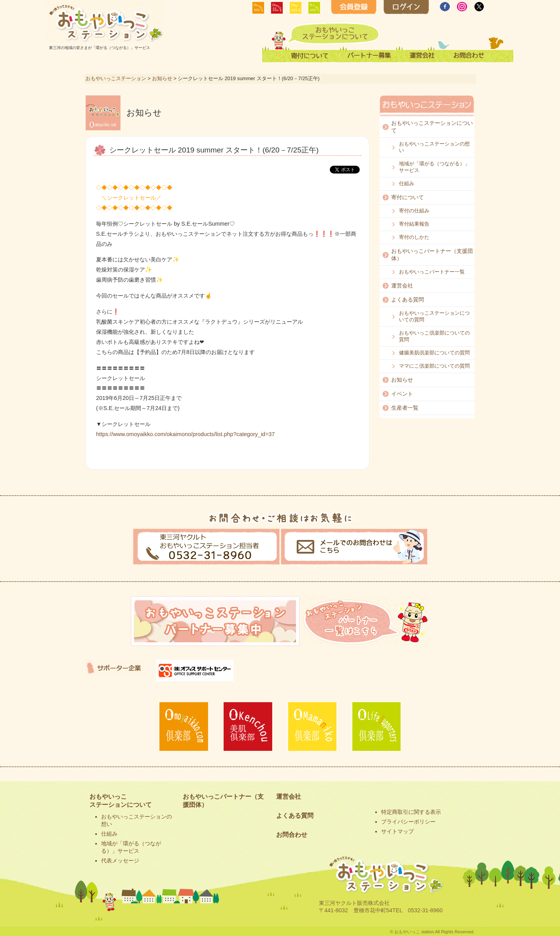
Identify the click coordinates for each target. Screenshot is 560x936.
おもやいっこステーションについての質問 (434, 316)
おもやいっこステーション (116, 78)
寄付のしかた (414, 237)
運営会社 (402, 286)
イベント (402, 394)
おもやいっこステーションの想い (434, 147)
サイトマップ (397, 831)
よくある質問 (408, 300)
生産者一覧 (405, 408)
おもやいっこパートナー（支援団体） (432, 255)
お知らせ (162, 78)
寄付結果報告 (414, 224)
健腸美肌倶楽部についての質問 (434, 353)
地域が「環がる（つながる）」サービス (434, 167)
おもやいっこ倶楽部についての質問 (434, 336)
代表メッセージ (120, 861)
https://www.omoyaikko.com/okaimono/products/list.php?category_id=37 (185, 434)
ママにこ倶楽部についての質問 (434, 366)
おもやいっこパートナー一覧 (432, 272)
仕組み (407, 183)
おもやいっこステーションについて (432, 127)
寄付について (408, 197)
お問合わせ (292, 835)
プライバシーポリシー (408, 822)
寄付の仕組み (414, 211)
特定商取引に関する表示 (411, 812)
